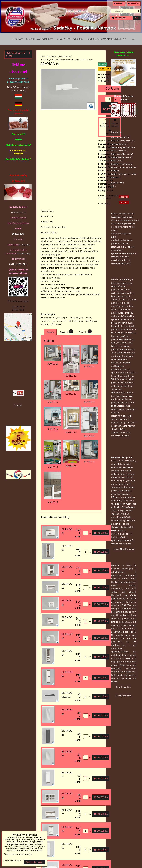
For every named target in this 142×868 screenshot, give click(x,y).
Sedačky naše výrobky (40, 39)
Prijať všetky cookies (34, 862)
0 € (137, 18)
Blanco (58, 324)
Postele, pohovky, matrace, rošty (106, 39)
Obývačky (61, 321)
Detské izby (78, 321)
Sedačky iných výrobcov (70, 39)
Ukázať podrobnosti (12, 860)
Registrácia (134, 3)
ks (87, 533)
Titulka (17, 39)
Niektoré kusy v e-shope (55, 318)
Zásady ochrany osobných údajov (18, 854)
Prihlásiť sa (119, 3)
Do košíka (109, 108)
